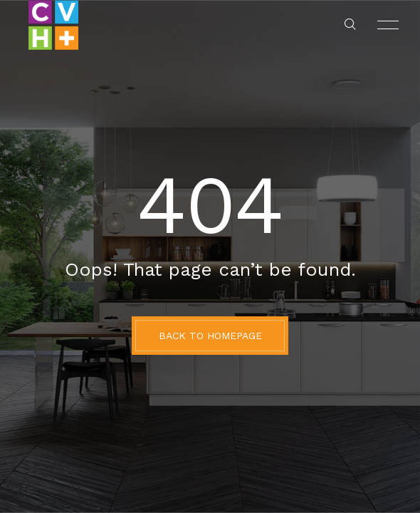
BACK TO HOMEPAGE (210, 336)
